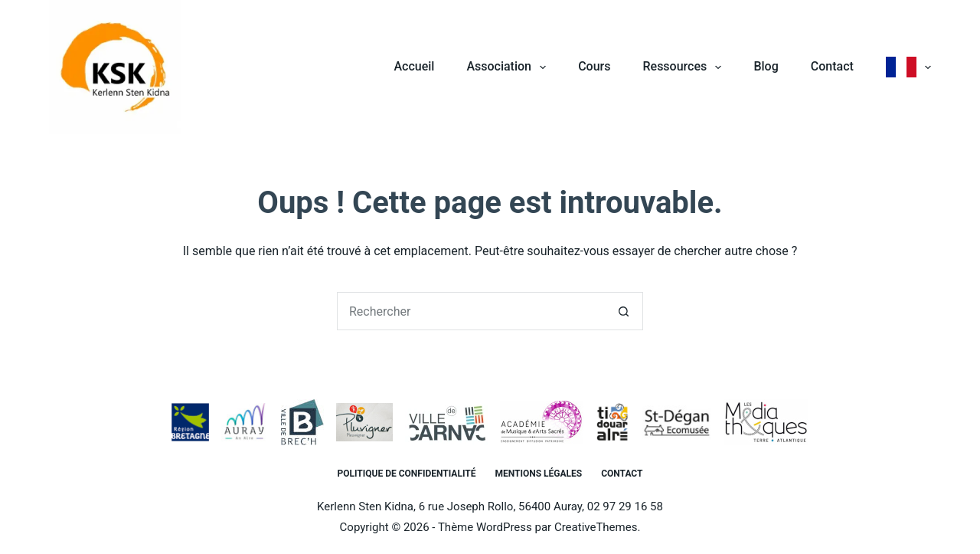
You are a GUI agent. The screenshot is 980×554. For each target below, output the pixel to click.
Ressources (685, 67)
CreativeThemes (596, 527)
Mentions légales (538, 474)
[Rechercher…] (471, 311)
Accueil (414, 66)
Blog (766, 66)
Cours (594, 66)
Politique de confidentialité (407, 474)
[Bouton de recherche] (624, 311)
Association (509, 67)
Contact (832, 66)
